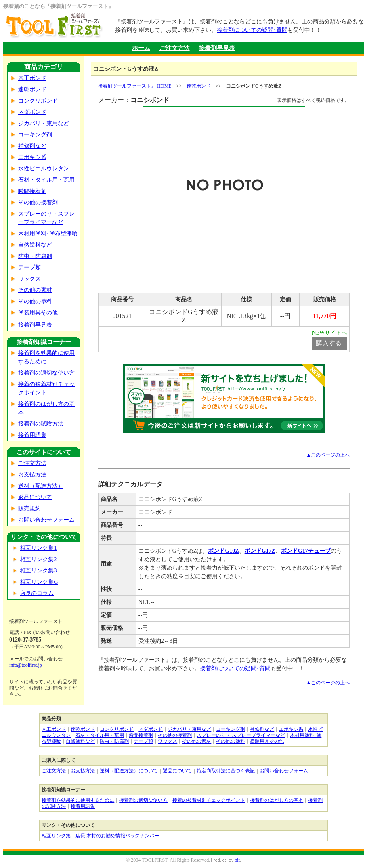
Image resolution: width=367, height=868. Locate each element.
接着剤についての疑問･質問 (252, 30)
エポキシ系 (32, 157)
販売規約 (29, 508)
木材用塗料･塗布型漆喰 (48, 234)
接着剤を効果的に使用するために (78, 800)
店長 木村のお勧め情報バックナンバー (117, 836)
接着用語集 (32, 435)
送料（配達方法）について (129, 771)
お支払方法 (32, 475)
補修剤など (32, 146)
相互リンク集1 (38, 548)
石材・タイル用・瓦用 (46, 180)
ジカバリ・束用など (44, 123)
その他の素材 (35, 290)
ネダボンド (32, 112)
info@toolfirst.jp (26, 665)
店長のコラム (37, 593)
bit (237, 860)
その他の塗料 (35, 301)
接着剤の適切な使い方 (46, 373)
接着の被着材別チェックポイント (209, 800)
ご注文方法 (175, 48)
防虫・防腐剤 (35, 256)
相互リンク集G (39, 582)
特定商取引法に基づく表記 (226, 771)
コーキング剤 (35, 135)
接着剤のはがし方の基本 (277, 800)
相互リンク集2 (38, 559)
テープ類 (29, 267)
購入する (329, 343)
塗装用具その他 (38, 313)
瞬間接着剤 (32, 191)
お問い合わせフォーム (46, 520)
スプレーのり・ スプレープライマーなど (241, 735)
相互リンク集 (56, 836)
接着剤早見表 (217, 48)
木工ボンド (32, 78)
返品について (35, 497)
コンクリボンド (38, 101)
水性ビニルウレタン (44, 169)
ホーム (141, 48)
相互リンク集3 (38, 571)
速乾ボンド (32, 89)
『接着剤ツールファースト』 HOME (132, 86)
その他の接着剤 (38, 202)
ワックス (29, 279)
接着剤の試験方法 (41, 424)
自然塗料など (35, 245)
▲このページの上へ (328, 455)
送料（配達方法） (41, 486)
